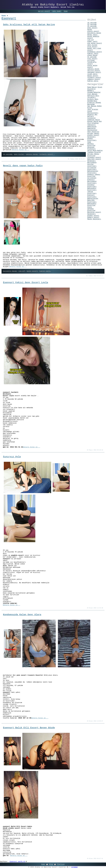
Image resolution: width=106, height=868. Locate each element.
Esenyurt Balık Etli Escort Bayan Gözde (29, 728)
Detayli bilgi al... (21, 150)
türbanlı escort (47, 154)
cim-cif (22, 271)
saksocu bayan (32, 154)
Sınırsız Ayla (12, 457)
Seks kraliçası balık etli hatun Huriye (29, 25)
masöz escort (32, 271)
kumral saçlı (45, 271)
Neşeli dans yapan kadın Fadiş (23, 166)
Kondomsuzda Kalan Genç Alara (22, 615)
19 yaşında (8, 154)
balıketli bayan (10, 271)
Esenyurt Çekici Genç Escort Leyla (26, 282)
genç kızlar (19, 154)
